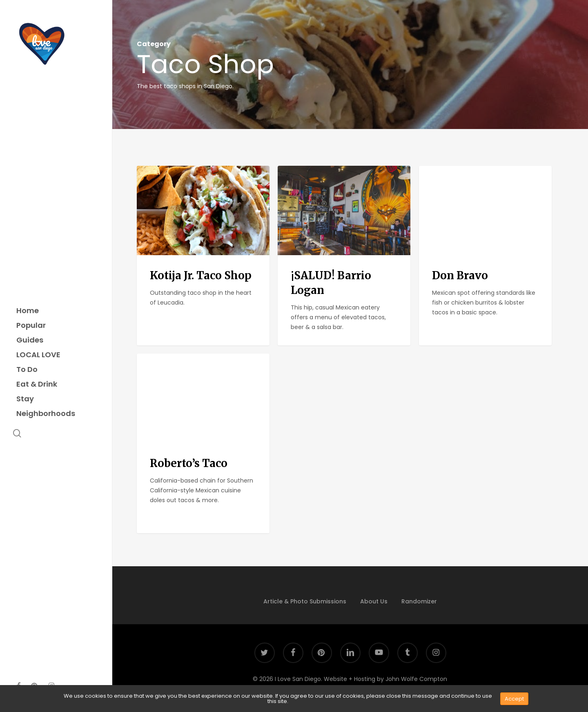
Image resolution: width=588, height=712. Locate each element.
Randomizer (419, 601)
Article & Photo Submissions (305, 601)
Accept (514, 699)
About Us (374, 601)
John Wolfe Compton (416, 679)
